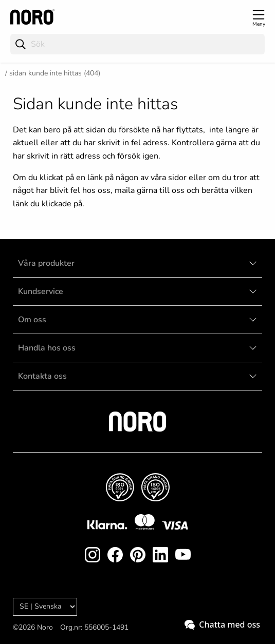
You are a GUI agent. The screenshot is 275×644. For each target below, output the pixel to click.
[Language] (45, 607)
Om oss (32, 320)
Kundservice (41, 291)
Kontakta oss (42, 376)
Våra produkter (46, 263)
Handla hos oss (47, 348)
